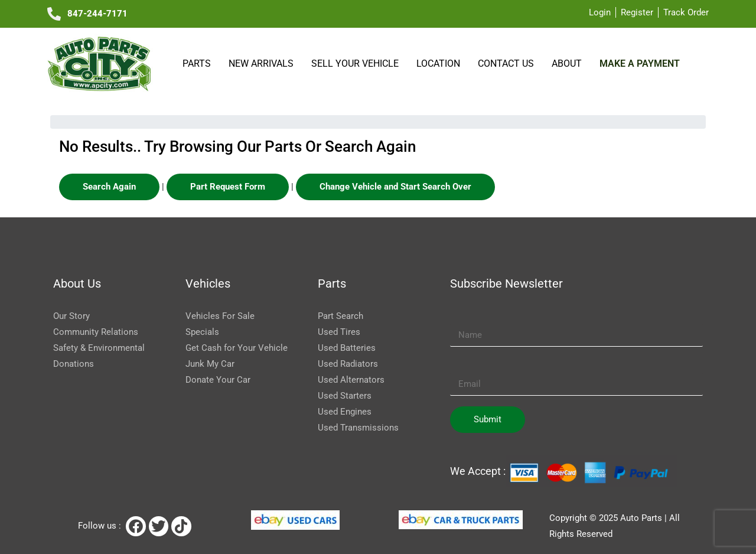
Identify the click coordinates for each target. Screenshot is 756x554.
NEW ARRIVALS (263, 63)
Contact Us (508, 63)
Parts (199, 63)
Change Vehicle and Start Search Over (395, 187)
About (569, 63)
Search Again (109, 187)
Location (441, 63)
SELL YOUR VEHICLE (357, 63)
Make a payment (639, 63)
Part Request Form (228, 187)
